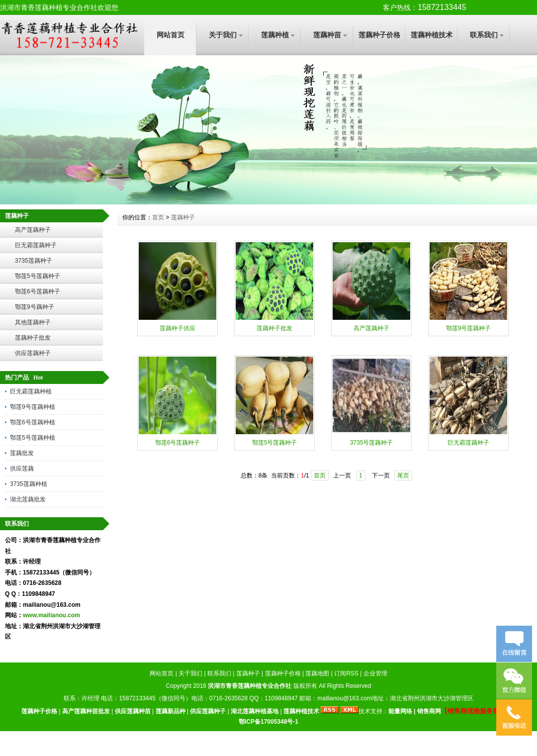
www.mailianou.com (51, 615)
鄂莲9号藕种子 (35, 307)
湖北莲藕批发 (28, 499)
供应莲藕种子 (33, 353)
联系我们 (484, 35)
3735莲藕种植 (29, 484)
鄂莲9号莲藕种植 (33, 407)
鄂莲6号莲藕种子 (38, 291)
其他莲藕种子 (33, 322)
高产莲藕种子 (33, 230)
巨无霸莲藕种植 (31, 391)
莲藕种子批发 (33, 338)
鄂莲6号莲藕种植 (33, 422)
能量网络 (400, 711)
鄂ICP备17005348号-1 (268, 722)
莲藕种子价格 (379, 35)
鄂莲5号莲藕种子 (38, 276)
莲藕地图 (317, 673)
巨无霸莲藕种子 (36, 245)
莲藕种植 (275, 35)
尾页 (403, 475)
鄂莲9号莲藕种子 (469, 328)
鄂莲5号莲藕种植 (33, 438)
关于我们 (223, 35)
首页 (158, 217)
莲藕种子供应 (178, 328)
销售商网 (429, 711)
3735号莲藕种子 (372, 443)
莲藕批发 (22, 453)
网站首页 (171, 35)
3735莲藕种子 (34, 261)
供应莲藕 (22, 469)
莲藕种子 (183, 217)
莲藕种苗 (327, 35)
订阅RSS (346, 673)
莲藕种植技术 (432, 35)
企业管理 (375, 673)
